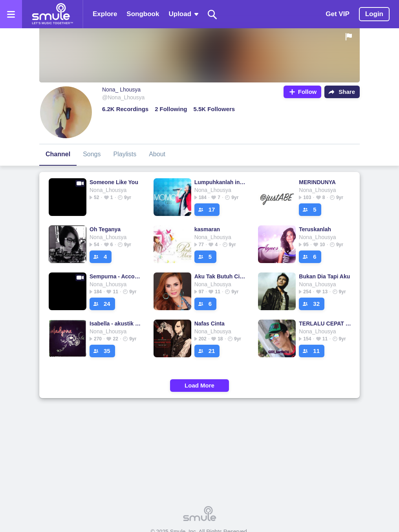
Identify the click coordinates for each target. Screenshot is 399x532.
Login (374, 14)
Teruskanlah (315, 229)
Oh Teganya (105, 229)
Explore (105, 14)
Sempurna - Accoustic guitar (116, 276)
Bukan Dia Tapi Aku (324, 276)
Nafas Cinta (210, 324)
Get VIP (337, 14)
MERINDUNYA (317, 182)
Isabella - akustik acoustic (116, 324)
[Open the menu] (11, 14)
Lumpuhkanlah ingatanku (221, 182)
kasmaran (207, 229)
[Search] (212, 14)
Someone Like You (114, 182)
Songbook (143, 14)
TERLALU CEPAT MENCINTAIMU (325, 324)
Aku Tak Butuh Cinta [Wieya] (221, 276)
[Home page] (52, 14)
